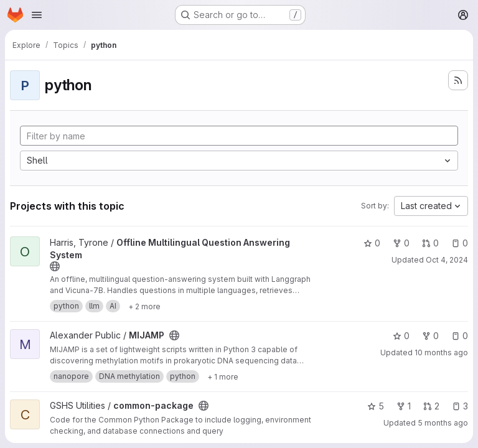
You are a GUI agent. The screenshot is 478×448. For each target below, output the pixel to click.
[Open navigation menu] (37, 15)
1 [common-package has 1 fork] (404, 406)
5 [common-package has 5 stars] (376, 406)
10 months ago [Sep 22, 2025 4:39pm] (441, 352)
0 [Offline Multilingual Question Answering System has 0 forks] (401, 243)
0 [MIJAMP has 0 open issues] (460, 336)
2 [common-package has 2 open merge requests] (431, 406)
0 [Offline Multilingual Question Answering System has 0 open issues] (460, 243)
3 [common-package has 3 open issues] (460, 406)
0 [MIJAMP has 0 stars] (401, 336)
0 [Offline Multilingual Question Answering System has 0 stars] (372, 243)
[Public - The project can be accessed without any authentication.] (55, 266)
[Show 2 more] (144, 306)
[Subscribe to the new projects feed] (458, 80)
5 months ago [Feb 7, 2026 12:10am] (443, 423)
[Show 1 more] (223, 376)
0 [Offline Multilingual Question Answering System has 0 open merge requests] (430, 243)
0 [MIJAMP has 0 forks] (430, 336)
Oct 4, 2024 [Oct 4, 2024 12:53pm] (447, 260)
